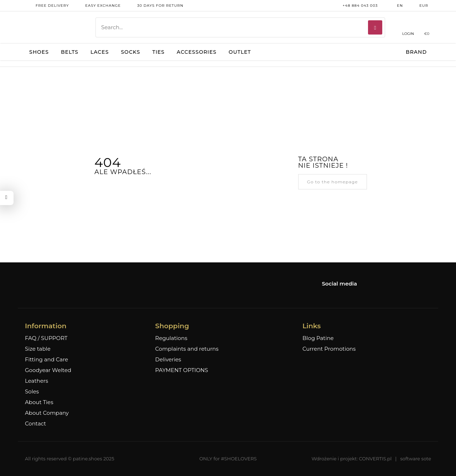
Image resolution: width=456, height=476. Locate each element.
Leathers (37, 381)
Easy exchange (98, 6)
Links (312, 326)
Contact (35, 424)
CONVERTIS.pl (375, 459)
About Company (47, 413)
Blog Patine (318, 338)
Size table (38, 349)
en (395, 6)
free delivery (47, 6)
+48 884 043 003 (355, 6)
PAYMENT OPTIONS (182, 370)
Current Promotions (329, 349)
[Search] (375, 27)
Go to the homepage (333, 182)
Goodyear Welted (48, 370)
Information (46, 326)
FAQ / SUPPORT (46, 338)
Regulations (171, 338)
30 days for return (155, 6)
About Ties (39, 402)
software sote (416, 459)
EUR (418, 6)
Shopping (172, 326)
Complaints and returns (187, 349)
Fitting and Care (46, 360)
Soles (32, 392)
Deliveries (168, 360)
